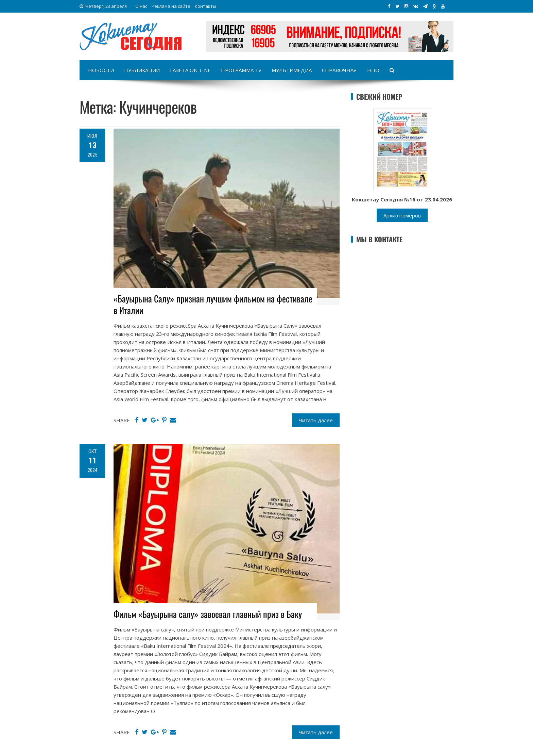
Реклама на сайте (171, 6)
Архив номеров (402, 215)
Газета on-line (190, 70)
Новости (101, 70)
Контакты (205, 6)
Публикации (142, 70)
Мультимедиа (292, 70)
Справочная (339, 70)
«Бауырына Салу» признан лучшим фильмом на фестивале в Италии (213, 304)
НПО (373, 70)
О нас (141, 6)
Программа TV (241, 70)
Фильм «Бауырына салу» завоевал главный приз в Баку (208, 614)
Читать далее (316, 420)
